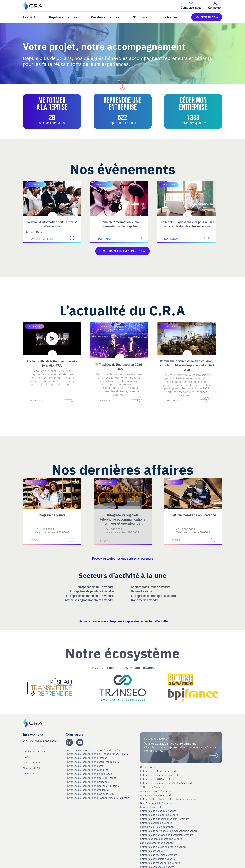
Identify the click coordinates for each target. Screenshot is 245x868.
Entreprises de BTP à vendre (95, 587)
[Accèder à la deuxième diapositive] (123, 246)
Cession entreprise (105, 17)
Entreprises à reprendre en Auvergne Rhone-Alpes (95, 750)
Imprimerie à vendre (145, 600)
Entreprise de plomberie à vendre (159, 815)
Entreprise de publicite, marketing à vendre (165, 819)
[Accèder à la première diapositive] (109, 246)
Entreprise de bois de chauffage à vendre (163, 847)
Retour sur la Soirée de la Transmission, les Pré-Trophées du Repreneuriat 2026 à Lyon (187, 365)
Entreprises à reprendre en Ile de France (89, 774)
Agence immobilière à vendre (157, 795)
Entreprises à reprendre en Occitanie (87, 790)
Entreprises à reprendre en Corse (85, 766)
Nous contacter (32, 762)
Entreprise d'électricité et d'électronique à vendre (168, 799)
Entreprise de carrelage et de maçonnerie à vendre (169, 831)
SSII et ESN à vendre (152, 787)
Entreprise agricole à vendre (156, 823)
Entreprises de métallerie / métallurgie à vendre (167, 783)
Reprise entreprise (63, 17)
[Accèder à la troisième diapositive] (136, 246)
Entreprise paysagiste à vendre (157, 859)
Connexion (29, 773)
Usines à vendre (142, 591)
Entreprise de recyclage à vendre (159, 855)
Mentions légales (33, 768)
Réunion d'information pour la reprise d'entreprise (52, 224)
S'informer (141, 17)
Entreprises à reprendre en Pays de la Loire (90, 794)
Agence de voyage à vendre (156, 791)
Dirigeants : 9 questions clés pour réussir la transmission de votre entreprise (187, 224)
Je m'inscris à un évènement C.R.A (122, 251)
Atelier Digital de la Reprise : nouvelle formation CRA (52, 363)
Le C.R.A (29, 17)
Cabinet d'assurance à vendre (151, 587)
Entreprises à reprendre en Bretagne (87, 758)
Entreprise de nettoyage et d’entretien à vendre (167, 835)
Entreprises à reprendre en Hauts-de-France (91, 778)
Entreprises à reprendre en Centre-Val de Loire (93, 762)
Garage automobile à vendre (156, 803)
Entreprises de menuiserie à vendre (90, 596)
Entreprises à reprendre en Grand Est (87, 770)
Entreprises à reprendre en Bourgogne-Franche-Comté (97, 754)
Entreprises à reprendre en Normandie (88, 782)
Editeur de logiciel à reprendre (157, 827)
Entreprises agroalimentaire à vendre (89, 600)
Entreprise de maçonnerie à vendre (160, 863)
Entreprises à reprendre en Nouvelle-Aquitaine (93, 786)
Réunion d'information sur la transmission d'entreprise (120, 224)
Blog (25, 757)
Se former (170, 17)
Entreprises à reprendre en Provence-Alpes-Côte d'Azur (98, 798)
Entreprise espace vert (153, 851)
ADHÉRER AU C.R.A (207, 17)
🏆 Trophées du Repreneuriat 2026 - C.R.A (119, 367)
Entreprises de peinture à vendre (92, 591)
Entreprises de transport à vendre (154, 596)
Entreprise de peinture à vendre (158, 811)
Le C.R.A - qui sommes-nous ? (40, 740)
